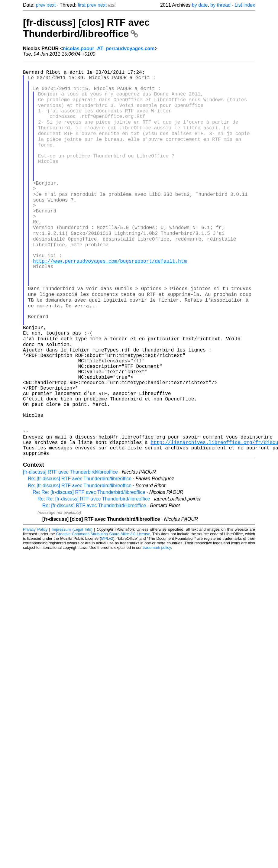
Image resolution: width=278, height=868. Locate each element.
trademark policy (157, 628)
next (51, 5)
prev (41, 5)
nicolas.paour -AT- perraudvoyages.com (109, 49)
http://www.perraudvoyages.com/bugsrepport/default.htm (110, 300)
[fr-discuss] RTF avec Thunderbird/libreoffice (70, 552)
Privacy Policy (35, 609)
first (82, 5)
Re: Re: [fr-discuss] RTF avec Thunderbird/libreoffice (89, 572)
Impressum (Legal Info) (72, 609)
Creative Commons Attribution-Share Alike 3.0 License (103, 614)
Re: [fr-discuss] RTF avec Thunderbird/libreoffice (80, 559)
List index (245, 5)
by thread (220, 5)
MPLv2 (107, 619)
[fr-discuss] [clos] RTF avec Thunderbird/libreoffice (86, 28)
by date (200, 5)
